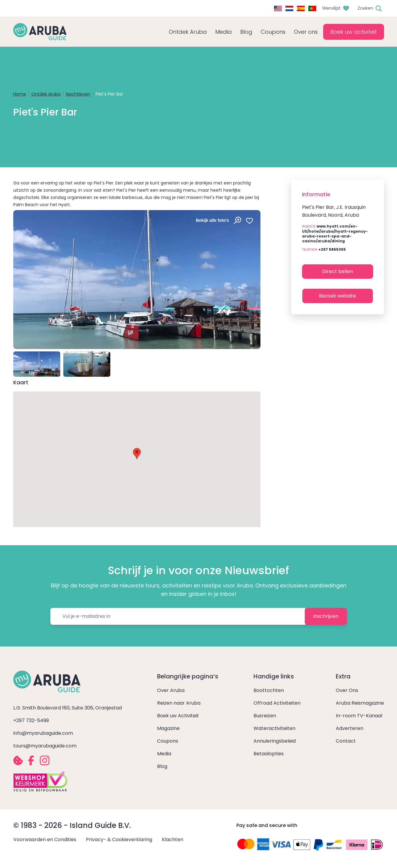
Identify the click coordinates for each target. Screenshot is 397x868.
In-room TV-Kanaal (359, 716)
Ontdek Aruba (46, 94)
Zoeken (365, 8)
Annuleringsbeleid (275, 741)
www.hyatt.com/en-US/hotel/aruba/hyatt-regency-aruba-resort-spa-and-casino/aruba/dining (335, 234)
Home (20, 94)
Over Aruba (171, 690)
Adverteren (350, 728)
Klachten (173, 840)
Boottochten (269, 690)
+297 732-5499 (31, 720)
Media (164, 754)
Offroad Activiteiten (277, 703)
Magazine (168, 728)
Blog (246, 32)
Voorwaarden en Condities (45, 840)
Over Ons (347, 690)
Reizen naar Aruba (179, 703)
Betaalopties (269, 754)
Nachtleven (78, 94)
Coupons (168, 741)
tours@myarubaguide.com (45, 746)
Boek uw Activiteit (178, 716)
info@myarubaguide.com (43, 733)
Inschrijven (326, 616)
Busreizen (265, 716)
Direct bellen (338, 271)
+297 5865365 (332, 249)
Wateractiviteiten (274, 728)
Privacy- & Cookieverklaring (119, 840)
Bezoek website (337, 296)
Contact (346, 741)
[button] (137, 454)
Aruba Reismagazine (360, 703)
